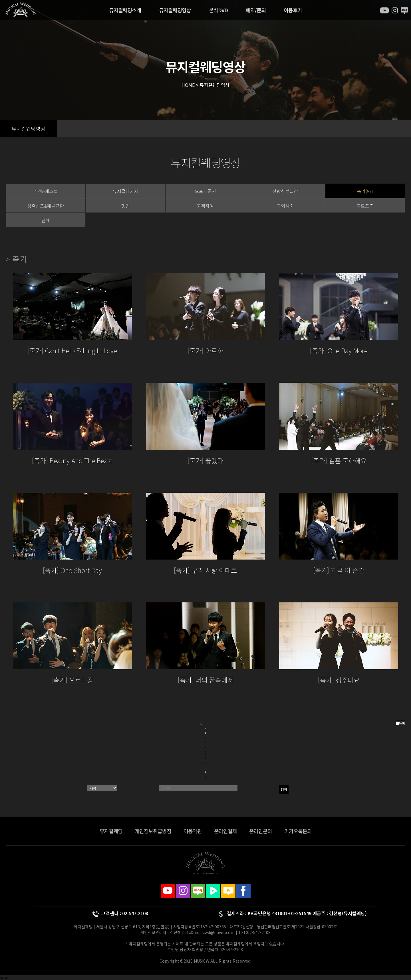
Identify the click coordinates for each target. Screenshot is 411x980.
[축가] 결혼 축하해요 (339, 460)
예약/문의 (256, 10)
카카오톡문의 (298, 831)
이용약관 (193, 831)
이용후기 (293, 10)
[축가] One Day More (339, 350)
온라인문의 (261, 831)
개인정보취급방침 (153, 831)
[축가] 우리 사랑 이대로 (205, 570)
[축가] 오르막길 (72, 680)
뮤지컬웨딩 (111, 831)
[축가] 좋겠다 (205, 460)
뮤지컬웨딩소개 (125, 10)
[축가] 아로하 (205, 350)
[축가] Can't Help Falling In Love (72, 350)
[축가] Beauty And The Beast (72, 460)
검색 (284, 789)
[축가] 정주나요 (339, 680)
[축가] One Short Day (72, 570)
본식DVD (218, 10)
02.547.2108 (135, 913)
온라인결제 (225, 831)
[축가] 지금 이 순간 (339, 570)
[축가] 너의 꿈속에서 (205, 680)
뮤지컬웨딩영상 (175, 10)
